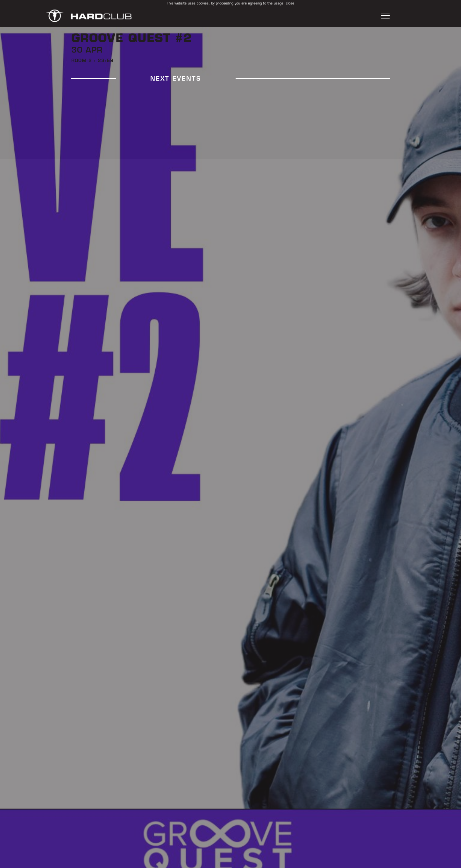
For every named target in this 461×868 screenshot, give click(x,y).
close (290, 3)
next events (176, 79)
